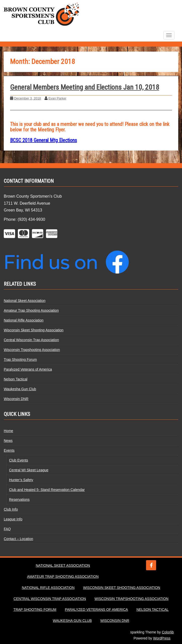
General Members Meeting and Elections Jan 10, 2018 (85, 87)
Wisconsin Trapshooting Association (32, 350)
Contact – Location (18, 539)
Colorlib (168, 632)
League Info (13, 519)
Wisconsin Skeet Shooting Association (34, 330)
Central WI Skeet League (29, 470)
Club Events (18, 460)
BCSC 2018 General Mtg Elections (43, 140)
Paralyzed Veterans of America (28, 369)
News (8, 441)
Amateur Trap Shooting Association (31, 310)
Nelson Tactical (16, 379)
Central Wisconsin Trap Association (31, 340)
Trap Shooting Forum (20, 360)
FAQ (7, 529)
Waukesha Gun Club (20, 389)
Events (9, 450)
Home (8, 431)
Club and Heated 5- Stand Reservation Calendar (47, 490)
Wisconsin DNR (16, 399)
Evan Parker (58, 98)
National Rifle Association (24, 320)
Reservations (19, 499)
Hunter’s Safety (21, 480)
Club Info (11, 509)
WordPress (162, 638)
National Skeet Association (25, 301)
